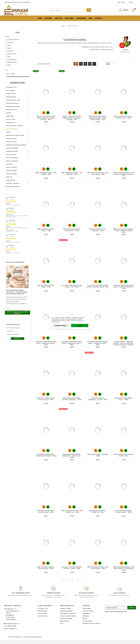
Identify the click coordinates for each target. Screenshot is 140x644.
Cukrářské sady (11, 97)
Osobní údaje (87, 613)
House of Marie (12, 54)
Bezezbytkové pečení (13, 187)
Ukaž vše (17, 339)
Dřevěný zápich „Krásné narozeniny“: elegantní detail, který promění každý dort (17, 292)
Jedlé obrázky (10, 180)
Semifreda (9, 164)
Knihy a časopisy (11, 174)
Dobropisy (86, 620)
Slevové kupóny (87, 625)
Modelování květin (12, 151)
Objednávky (86, 618)
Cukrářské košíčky (12, 129)
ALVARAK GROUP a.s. (14, 40)
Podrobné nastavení (60, 326)
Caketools (10, 42)
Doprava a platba (66, 613)
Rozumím (80, 326)
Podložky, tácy (11, 122)
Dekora (10, 48)
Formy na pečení (11, 139)
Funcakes (10, 51)
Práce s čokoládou (12, 158)
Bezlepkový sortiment (13, 106)
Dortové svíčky (11, 119)
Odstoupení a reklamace (68, 618)
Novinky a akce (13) (14, 328)
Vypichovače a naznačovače (15, 135)
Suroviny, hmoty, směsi (13, 100)
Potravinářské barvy (12, 103)
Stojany (8, 132)
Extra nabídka (10, 90)
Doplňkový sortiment (13, 183)
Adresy (85, 623)
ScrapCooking (12, 59)
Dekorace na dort (11, 110)
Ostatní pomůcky (11, 171)
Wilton (9, 65)
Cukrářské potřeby (17, 83)
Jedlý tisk (9, 177)
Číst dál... (9, 308)
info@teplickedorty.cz (107, 50)
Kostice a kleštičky (12, 148)
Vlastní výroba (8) (13, 334)
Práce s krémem (11, 155)
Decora (10, 45)
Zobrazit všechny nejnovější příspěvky (17, 313)
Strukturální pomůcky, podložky (16, 145)
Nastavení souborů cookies (91, 628)
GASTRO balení (11, 94)
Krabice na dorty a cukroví (14, 126)
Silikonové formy (11, 142)
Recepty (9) (11, 331)
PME (9, 57)
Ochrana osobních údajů (68, 620)
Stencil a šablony (11, 167)
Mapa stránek (64, 625)
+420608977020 (11, 630)
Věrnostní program (66, 623)
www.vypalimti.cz (11, 633)
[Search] (68, 10)
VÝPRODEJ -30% (11, 87)
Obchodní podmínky (66, 615)
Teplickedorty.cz (12, 62)
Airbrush (9, 113)
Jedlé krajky (10, 116)
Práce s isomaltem (12, 161)
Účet (62, 628)
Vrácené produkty (88, 615)
